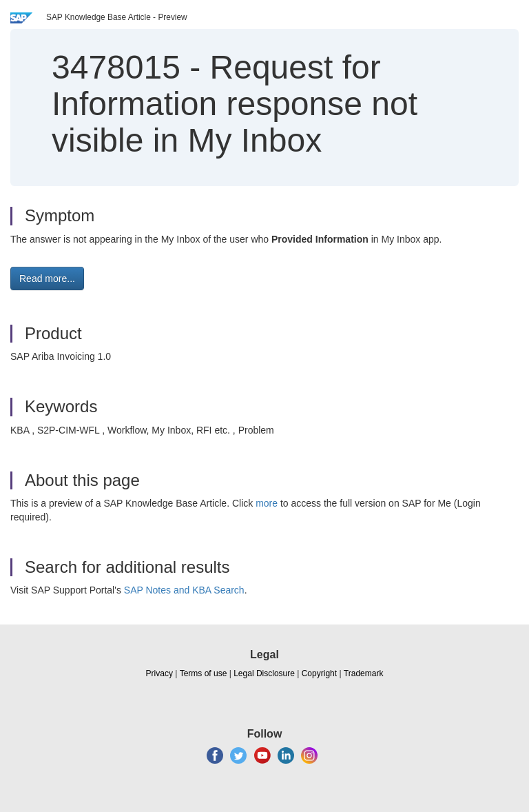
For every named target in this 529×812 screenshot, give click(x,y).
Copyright (319, 673)
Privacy (159, 673)
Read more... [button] (47, 278)
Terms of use (204, 673)
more (267, 503)
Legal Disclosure (264, 673)
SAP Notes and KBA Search (184, 590)
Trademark (364, 673)
